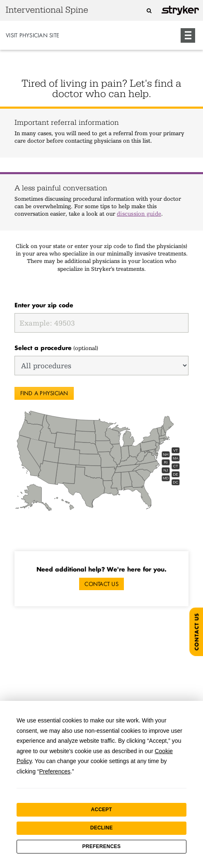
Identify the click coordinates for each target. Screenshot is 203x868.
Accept (102, 810)
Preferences (102, 846)
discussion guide (139, 214)
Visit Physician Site (33, 35)
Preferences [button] (55, 771)
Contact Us (101, 584)
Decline (101, 828)
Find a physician (44, 393)
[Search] (149, 11)
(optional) (56, 348)
